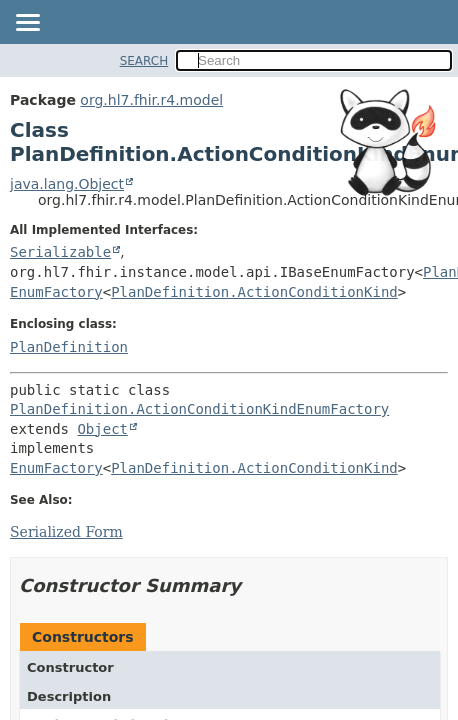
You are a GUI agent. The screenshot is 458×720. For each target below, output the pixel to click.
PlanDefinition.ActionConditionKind (254, 292)
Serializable (60, 252)
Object (102, 429)
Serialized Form (66, 532)
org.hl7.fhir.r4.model (151, 100)
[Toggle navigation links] (27, 24)
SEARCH (144, 61)
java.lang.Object (67, 184)
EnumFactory (56, 292)
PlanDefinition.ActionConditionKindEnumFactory (199, 409)
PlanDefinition (69, 347)
